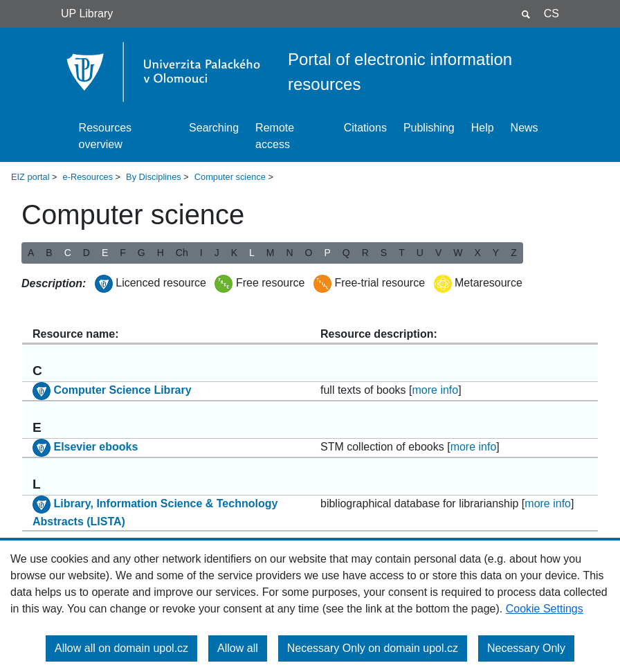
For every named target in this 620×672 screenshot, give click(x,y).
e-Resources (88, 177)
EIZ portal (30, 177)
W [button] (458, 253)
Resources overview (105, 136)
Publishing (429, 128)
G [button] (142, 253)
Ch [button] (182, 253)
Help (483, 128)
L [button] (252, 253)
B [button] (49, 253)
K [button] (234, 253)
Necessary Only (526, 648)
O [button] (309, 253)
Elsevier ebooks (95, 447)
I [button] (201, 253)
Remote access (275, 136)
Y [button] (496, 253)
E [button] (105, 253)
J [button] (217, 253)
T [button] (402, 253)
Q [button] (346, 253)
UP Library (87, 13)
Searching (214, 128)
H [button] (161, 253)
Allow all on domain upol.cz (121, 648)
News (525, 128)
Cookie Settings (545, 609)
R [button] (365, 253)
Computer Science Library (122, 390)
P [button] (327, 253)
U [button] (420, 253)
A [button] (31, 253)
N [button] (289, 253)
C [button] (68, 253)
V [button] (438, 253)
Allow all (238, 648)
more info (436, 390)
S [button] (384, 253)
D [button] (86, 253)
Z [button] (514, 253)
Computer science (230, 177)
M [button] (271, 253)
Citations (365, 128)
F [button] (123, 253)
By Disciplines (154, 177)
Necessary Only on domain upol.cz (373, 648)
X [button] (477, 253)
